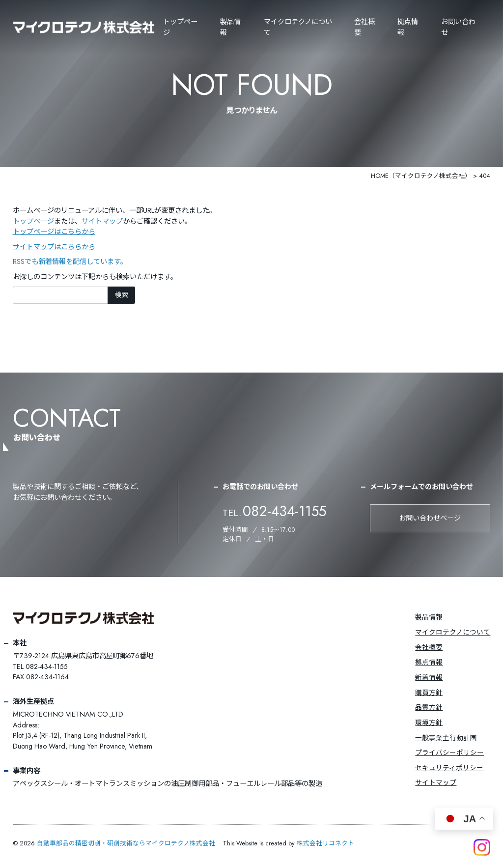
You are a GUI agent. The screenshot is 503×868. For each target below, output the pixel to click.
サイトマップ (102, 221)
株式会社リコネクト (325, 843)
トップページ (180, 27)
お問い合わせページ (430, 518)
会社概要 (364, 27)
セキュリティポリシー (449, 768)
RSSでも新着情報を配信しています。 (70, 261)
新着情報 (429, 677)
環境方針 (429, 723)
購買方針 (429, 693)
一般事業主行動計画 (446, 738)
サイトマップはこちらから (54, 247)
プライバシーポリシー (449, 752)
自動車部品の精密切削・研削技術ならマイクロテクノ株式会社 (126, 843)
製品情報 (230, 27)
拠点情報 (408, 27)
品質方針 (429, 707)
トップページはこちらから (54, 231)
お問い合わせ (458, 27)
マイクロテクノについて (453, 632)
